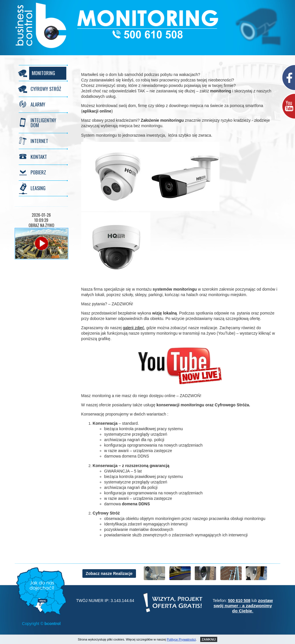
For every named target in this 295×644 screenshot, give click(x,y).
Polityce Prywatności (181, 639)
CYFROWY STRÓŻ (46, 89)
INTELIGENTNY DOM (43, 123)
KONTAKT (39, 157)
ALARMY (38, 104)
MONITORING (42, 73)
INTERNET (39, 141)
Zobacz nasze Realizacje (109, 573)
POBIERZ (38, 172)
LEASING (38, 188)
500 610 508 (239, 601)
